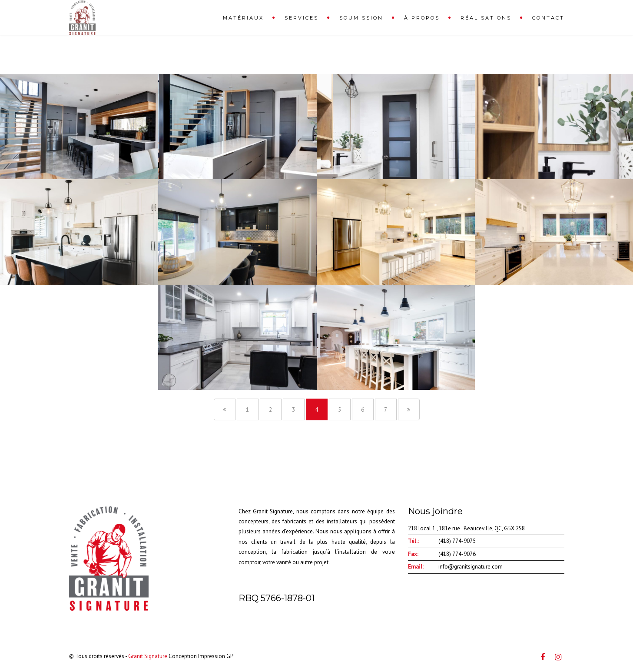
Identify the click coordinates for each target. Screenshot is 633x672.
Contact (548, 18)
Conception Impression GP (201, 656)
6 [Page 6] (363, 410)
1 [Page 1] (247, 410)
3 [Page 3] (293, 410)
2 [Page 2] (270, 410)
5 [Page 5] (340, 410)
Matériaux (243, 18)
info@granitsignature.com (471, 567)
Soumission (361, 18)
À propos (422, 18)
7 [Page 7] (386, 410)
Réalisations (486, 18)
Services (302, 18)
